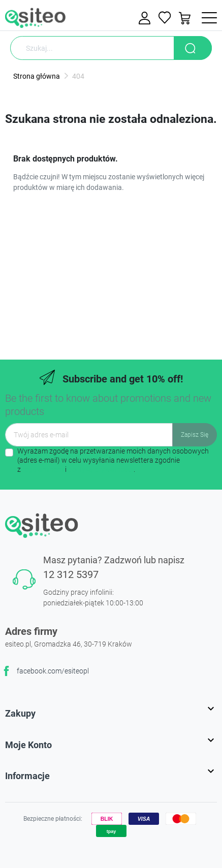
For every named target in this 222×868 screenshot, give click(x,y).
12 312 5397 (71, 574)
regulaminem (43, 469)
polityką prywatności (101, 469)
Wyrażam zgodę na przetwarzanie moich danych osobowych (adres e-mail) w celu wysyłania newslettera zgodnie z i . (113, 460)
